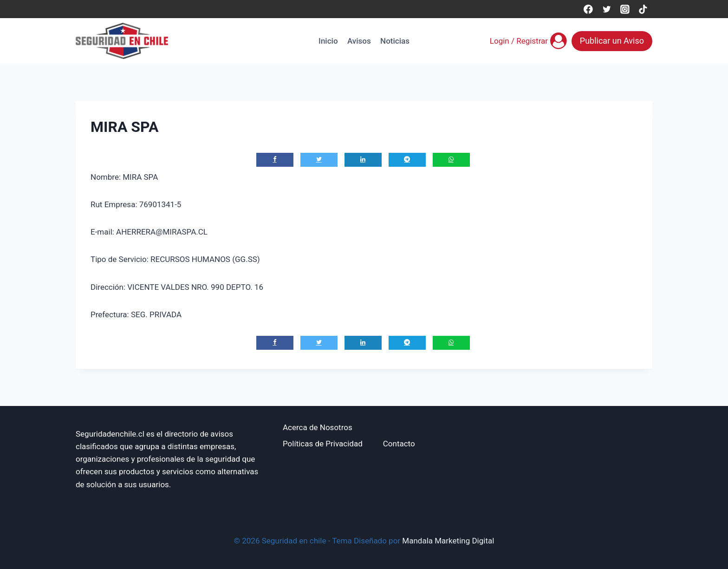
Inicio (328, 41)
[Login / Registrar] (528, 41)
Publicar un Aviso (612, 41)
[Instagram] (625, 9)
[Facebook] (588, 9)
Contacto (399, 444)
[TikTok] (643, 9)
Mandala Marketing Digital (448, 541)
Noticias (395, 41)
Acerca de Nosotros (318, 427)
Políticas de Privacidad (323, 444)
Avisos (359, 41)
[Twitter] (607, 9)
